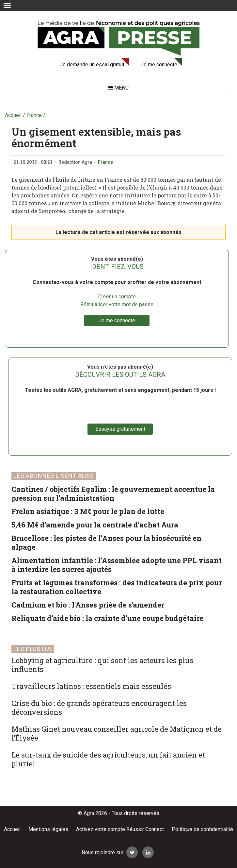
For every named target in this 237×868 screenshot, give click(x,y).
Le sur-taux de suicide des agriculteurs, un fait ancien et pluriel (108, 759)
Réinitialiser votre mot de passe (117, 304)
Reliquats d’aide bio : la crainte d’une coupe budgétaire (107, 618)
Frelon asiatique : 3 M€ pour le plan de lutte (88, 511)
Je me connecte (159, 65)
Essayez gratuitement (120, 429)
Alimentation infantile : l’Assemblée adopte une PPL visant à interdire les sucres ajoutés (117, 565)
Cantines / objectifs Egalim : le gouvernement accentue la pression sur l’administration (113, 493)
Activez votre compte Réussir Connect (120, 829)
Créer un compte (117, 297)
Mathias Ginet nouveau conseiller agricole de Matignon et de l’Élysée (117, 733)
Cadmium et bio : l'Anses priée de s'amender (88, 605)
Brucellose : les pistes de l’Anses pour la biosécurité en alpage (106, 542)
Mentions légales (48, 829)
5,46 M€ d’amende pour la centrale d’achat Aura (95, 525)
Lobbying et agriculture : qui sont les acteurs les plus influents (102, 665)
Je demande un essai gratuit (92, 65)
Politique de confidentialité (202, 829)
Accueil (12, 829)
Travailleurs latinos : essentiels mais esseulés (91, 686)
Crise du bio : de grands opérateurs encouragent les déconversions (99, 708)
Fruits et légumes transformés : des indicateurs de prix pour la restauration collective (117, 587)
